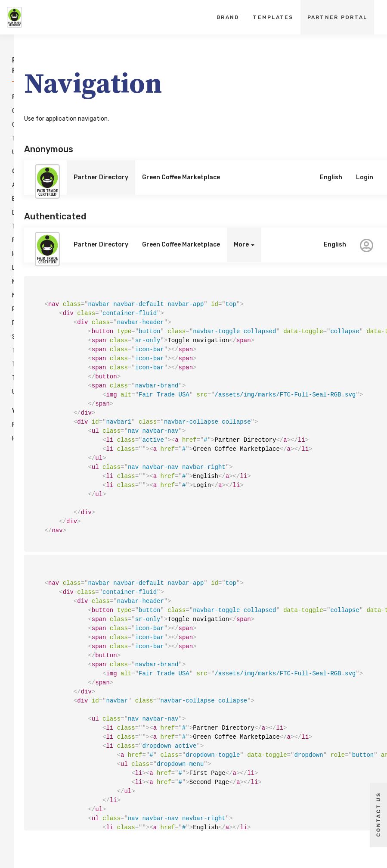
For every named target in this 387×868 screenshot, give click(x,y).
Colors (9, 111)
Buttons (9, 199)
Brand (228, 17)
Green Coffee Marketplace (181, 177)
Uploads (9, 392)
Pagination (9, 309)
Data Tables (9, 220)
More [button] (244, 245)
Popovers (9, 323)
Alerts (9, 185)
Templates (273, 17)
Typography (9, 139)
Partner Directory (101, 177)
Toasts (9, 365)
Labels (9, 268)
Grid (9, 125)
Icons (9, 254)
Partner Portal (337, 17)
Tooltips (9, 378)
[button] (367, 245)
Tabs (9, 351)
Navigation (9, 296)
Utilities (9, 153)
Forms (9, 240)
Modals (9, 282)
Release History (9, 432)
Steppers (9, 337)
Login (365, 177)
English (331, 177)
